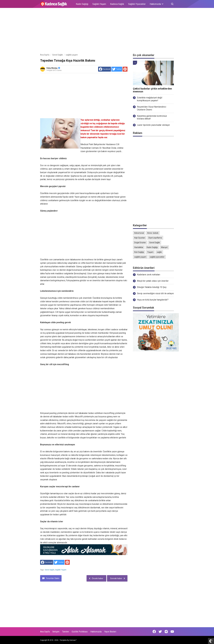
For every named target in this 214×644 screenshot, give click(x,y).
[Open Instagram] (166, 632)
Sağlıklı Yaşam (99, 4)
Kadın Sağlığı (82, 4)
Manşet (164, 247)
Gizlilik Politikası (80, 632)
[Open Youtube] (172, 632)
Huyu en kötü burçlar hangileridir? (153, 300)
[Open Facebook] (154, 632)
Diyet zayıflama (155, 238)
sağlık (159, 252)
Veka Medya (53, 68)
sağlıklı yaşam (61, 570)
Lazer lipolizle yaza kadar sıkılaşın (153, 125)
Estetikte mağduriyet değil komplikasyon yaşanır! (150, 99)
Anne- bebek (153, 233)
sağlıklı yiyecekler (157, 257)
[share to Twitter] (117, 69)
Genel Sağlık (50, 570)
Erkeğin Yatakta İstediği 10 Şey (152, 287)
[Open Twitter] (160, 632)
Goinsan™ (73, 640)
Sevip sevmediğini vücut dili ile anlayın (155, 293)
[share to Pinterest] (125, 69)
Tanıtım (66, 632)
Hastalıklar (139, 247)
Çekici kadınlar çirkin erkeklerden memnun (152, 90)
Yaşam (150, 252)
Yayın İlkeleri (110, 632)
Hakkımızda (96, 632)
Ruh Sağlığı (139, 252)
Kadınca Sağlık (117, 4)
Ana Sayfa (45, 632)
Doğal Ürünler (140, 243)
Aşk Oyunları (140, 238)
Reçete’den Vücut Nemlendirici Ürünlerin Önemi (152, 108)
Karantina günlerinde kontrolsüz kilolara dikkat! (152, 117)
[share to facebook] (105, 69)
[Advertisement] (107, 31)
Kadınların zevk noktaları (149, 275)
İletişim (56, 632)
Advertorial (139, 233)
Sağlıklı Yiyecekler (137, 4)
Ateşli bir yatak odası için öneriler (153, 281)
